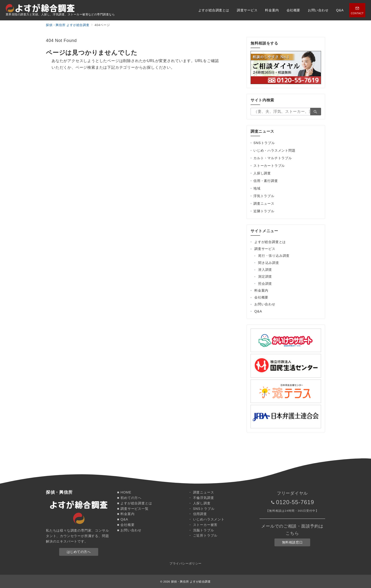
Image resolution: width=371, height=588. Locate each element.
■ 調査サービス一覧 (133, 509)
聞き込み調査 (269, 263)
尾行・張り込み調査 (274, 256)
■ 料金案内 (126, 514)
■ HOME (124, 492)
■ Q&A (123, 519)
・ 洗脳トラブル (201, 530)
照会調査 (265, 284)
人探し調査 (262, 173)
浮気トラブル (264, 196)
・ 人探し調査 (199, 503)
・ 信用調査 (198, 514)
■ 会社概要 (126, 525)
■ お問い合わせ (129, 530)
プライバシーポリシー (185, 563)
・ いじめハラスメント (206, 519)
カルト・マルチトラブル (273, 158)
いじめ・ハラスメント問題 (274, 150)
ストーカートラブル (269, 166)
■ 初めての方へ (129, 498)
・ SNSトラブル (201, 509)
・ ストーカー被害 (203, 525)
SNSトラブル (264, 143)
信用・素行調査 (266, 181)
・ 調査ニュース (201, 492)
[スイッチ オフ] (357, 10)
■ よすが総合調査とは (135, 503)
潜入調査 (265, 270)
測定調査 (265, 276)
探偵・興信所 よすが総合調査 (191, 581)
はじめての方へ (79, 552)
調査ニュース (264, 204)
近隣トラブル (264, 211)
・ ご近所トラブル (203, 535)
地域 (257, 188)
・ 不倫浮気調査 (201, 498)
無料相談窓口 (292, 542)
